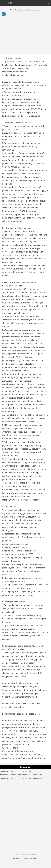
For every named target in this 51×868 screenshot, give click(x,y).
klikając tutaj (19, 707)
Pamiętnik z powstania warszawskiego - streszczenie (22, 775)
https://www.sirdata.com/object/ (31, 758)
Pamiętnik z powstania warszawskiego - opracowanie (22, 778)
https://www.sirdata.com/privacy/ (18, 751)
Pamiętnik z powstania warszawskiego (16, 771)
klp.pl (7, 2)
